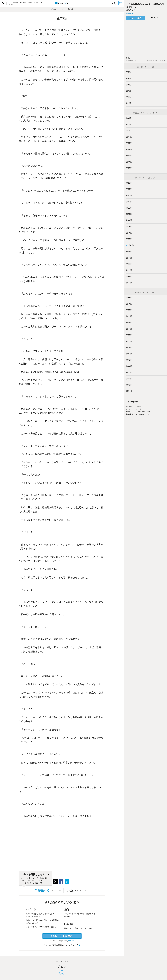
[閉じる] (49, 875)
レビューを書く (136, 18)
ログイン (71, 941)
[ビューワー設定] (114, 3)
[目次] (121, 3)
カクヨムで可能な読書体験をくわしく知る (62, 945)
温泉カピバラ (132, 10)
